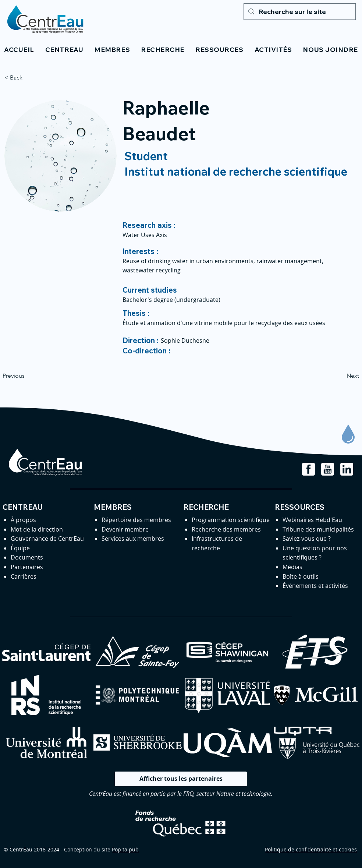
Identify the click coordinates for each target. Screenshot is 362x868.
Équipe (20, 548)
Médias (292, 567)
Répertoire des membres (136, 520)
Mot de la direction (37, 529)
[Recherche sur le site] (299, 12)
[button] (64, 50)
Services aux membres (133, 539)
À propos (23, 520)
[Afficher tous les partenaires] (181, 779)
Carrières (24, 576)
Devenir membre (125, 529)
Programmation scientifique (231, 520)
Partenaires (27, 567)
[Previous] (27, 376)
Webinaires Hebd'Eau (312, 520)
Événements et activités (315, 586)
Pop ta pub (125, 849)
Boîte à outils (301, 576)
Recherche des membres (226, 529)
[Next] (341, 376)
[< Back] (29, 78)
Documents (27, 557)
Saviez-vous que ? (307, 539)
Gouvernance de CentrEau (47, 539)
